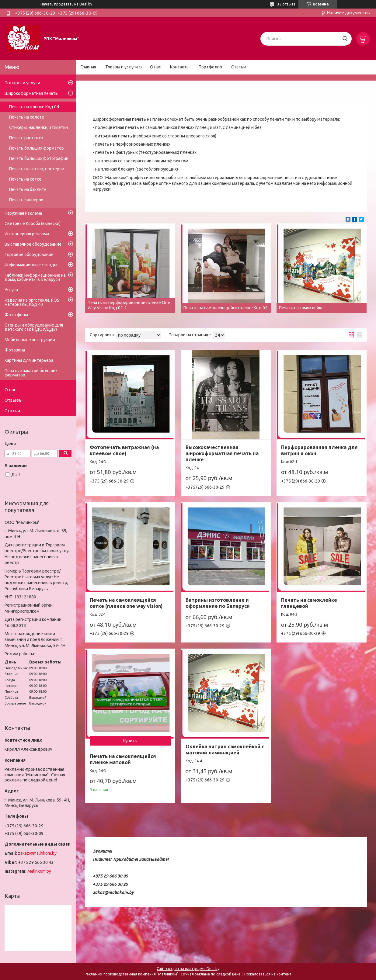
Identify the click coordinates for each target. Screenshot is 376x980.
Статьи (238, 67)
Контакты (180, 67)
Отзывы (14, 400)
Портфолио (210, 67)
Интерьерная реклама (27, 234)
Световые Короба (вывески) (33, 223)
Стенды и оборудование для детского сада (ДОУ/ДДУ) (34, 327)
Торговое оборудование (29, 255)
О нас (155, 67)
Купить (130, 741)
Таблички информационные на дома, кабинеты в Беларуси (35, 277)
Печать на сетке (25, 179)
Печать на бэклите (28, 189)
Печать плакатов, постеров (37, 169)
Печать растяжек (26, 138)
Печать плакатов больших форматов (31, 373)
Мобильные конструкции (30, 340)
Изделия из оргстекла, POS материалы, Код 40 (32, 302)
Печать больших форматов (37, 148)
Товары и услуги (122, 67)
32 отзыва (286, 4)
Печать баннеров (26, 200)
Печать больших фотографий (39, 158)
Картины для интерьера (29, 360)
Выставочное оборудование (33, 244)
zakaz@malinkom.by (37, 853)
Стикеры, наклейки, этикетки (38, 127)
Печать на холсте (27, 117)
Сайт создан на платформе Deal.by (188, 969)
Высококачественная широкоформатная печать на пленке (222, 453)
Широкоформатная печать (31, 93)
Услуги (11, 290)
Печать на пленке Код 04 (34, 107)
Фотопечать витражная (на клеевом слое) (124, 450)
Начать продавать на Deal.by (66, 4)
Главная (88, 67)
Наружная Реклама (23, 213)
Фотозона (15, 350)
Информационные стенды (31, 265)
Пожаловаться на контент (268, 974)
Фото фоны (16, 315)
